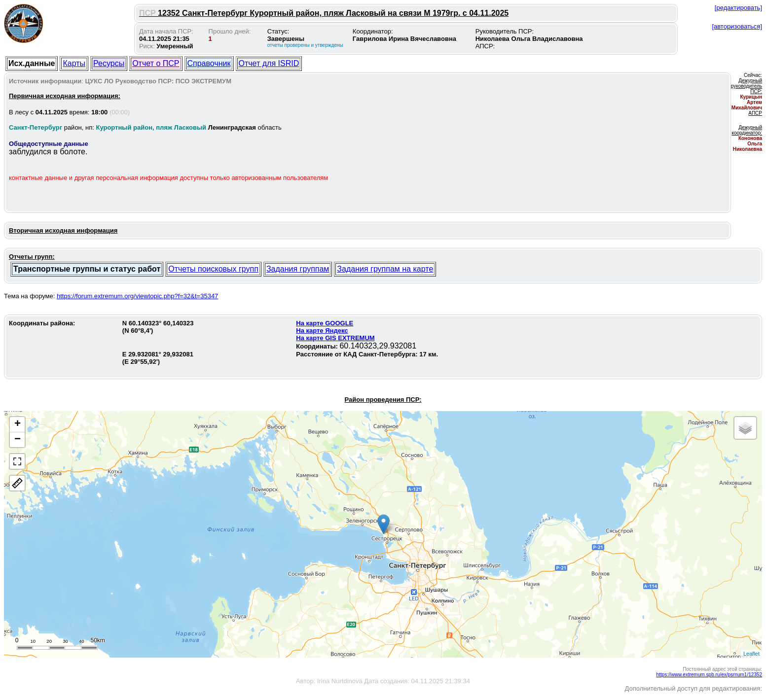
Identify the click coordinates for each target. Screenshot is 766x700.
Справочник (209, 63)
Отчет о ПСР (156, 63)
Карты (74, 63)
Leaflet (751, 654)
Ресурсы (109, 63)
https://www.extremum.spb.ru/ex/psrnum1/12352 (709, 675)
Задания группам (298, 269)
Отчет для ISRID (269, 63)
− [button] (18, 440)
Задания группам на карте (385, 269)
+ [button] (18, 424)
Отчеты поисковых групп (213, 269)
